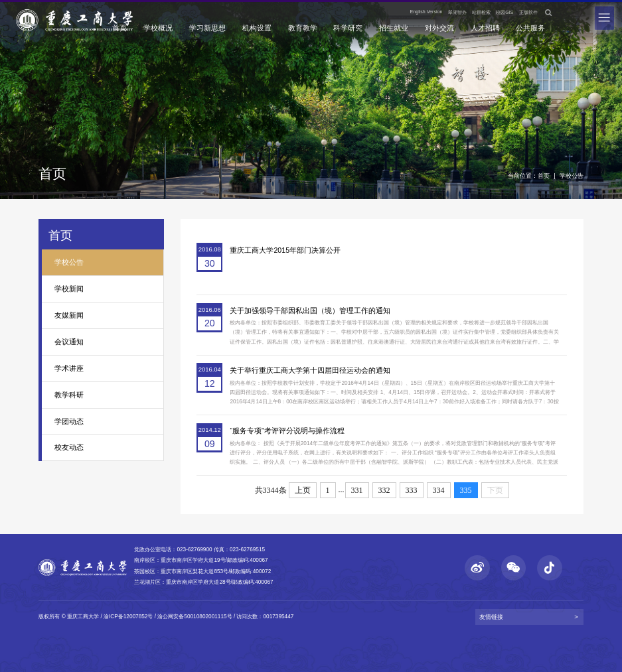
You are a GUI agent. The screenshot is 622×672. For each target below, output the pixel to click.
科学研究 (348, 28)
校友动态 (69, 447)
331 (357, 490)
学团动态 (69, 421)
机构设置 (257, 28)
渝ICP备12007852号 (128, 617)
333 (412, 490)
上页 (303, 490)
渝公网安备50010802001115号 (194, 617)
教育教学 (303, 28)
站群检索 (481, 13)
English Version (427, 12)
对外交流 (439, 28)
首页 (119, 28)
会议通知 (69, 342)
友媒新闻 (69, 315)
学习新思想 (207, 28)
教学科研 (69, 395)
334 (439, 490)
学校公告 (572, 175)
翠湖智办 (457, 13)
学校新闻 (69, 289)
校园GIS (505, 13)
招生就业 (394, 28)
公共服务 (530, 28)
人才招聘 (485, 28)
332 (384, 490)
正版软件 (528, 13)
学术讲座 (69, 368)
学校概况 (158, 28)
